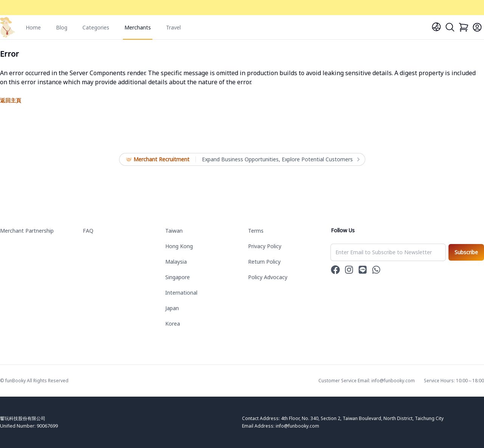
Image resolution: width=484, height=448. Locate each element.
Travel (173, 27)
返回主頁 (11, 100)
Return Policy (264, 262)
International (181, 293)
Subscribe (466, 252)
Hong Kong (179, 246)
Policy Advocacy (268, 277)
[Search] (450, 27)
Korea (173, 324)
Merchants (138, 27)
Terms (256, 231)
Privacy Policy (265, 246)
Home (33, 27)
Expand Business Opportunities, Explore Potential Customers (280, 159)
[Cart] (464, 27)
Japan (172, 308)
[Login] (477, 27)
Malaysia (176, 262)
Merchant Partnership (27, 231)
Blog (62, 27)
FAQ (88, 231)
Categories (96, 27)
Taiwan (174, 231)
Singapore (178, 277)
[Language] (436, 27)
